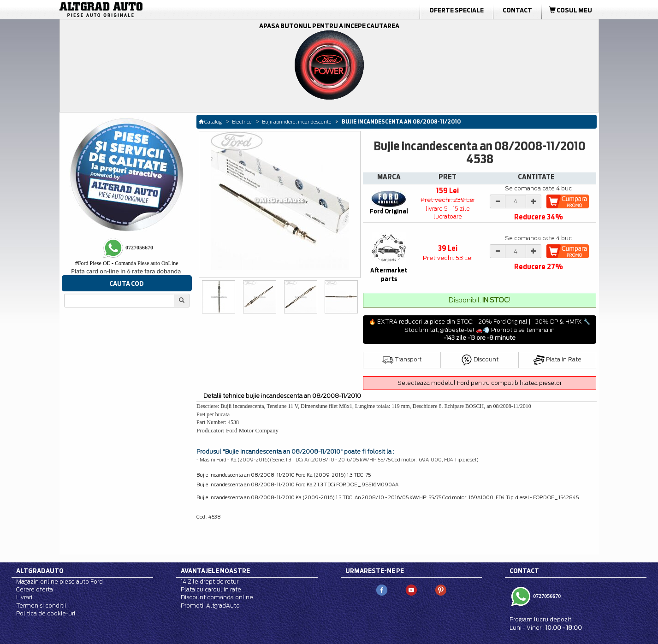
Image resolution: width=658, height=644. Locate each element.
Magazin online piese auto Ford (59, 582)
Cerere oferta (35, 589)
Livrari (24, 597)
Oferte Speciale (456, 10)
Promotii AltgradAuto (210, 606)
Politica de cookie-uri (46, 613)
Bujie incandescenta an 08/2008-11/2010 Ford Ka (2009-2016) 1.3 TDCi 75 (284, 475)
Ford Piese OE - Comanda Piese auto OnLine (127, 263)
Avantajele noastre (215, 571)
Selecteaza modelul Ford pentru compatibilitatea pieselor (480, 383)
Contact (517, 10)
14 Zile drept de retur (210, 582)
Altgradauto (40, 571)
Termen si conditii (41, 606)
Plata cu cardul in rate (211, 589)
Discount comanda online (217, 597)
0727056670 (546, 596)
